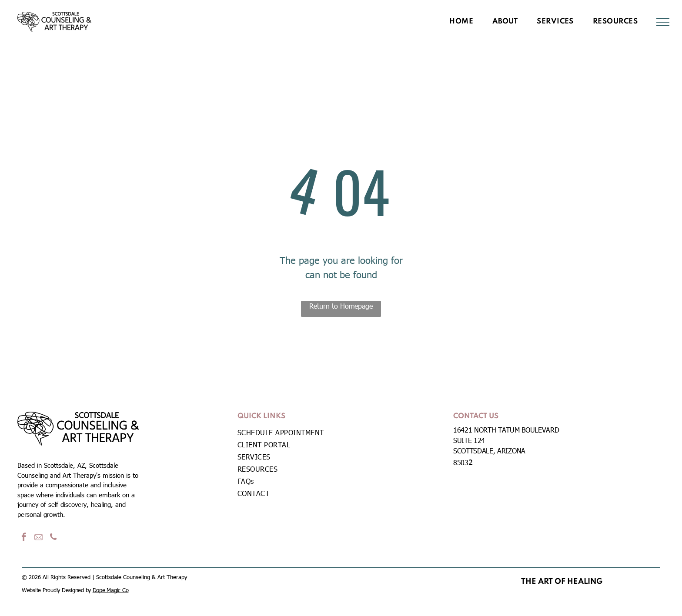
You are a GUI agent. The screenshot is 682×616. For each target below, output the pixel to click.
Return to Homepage (341, 306)
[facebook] (24, 538)
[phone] (53, 538)
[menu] (663, 22)
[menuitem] (461, 22)
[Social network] (38, 538)
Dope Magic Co (111, 590)
